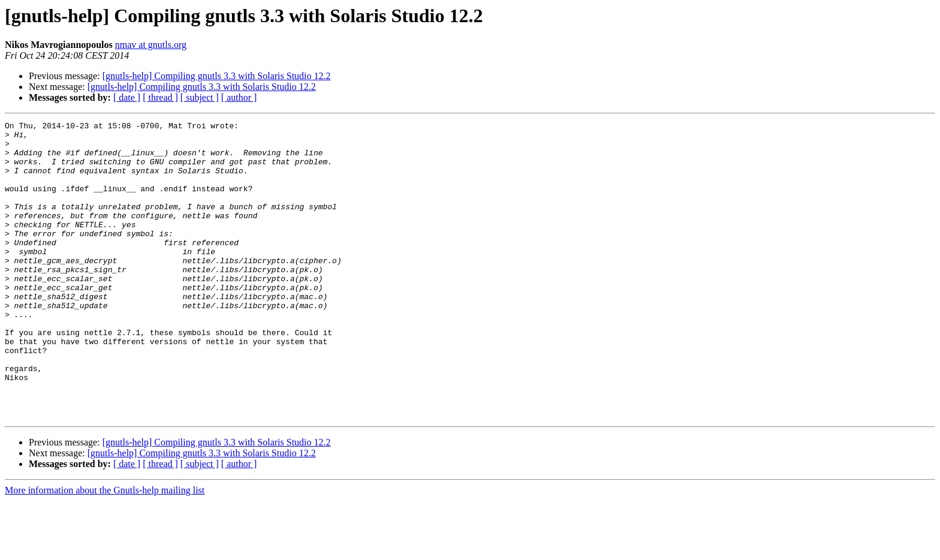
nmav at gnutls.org (151, 45)
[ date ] (127, 97)
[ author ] (239, 97)
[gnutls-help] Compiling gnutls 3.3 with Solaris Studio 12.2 (217, 76)
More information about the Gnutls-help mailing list (105, 550)
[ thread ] (160, 97)
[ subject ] (200, 97)
